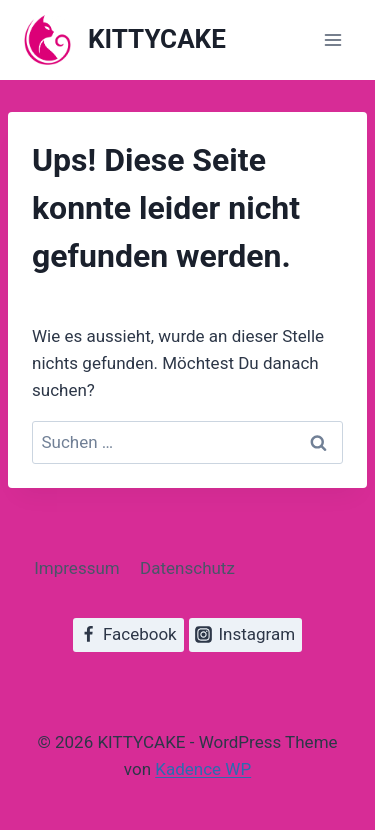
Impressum (77, 568)
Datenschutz (187, 568)
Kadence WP (203, 769)
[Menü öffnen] (332, 39)
